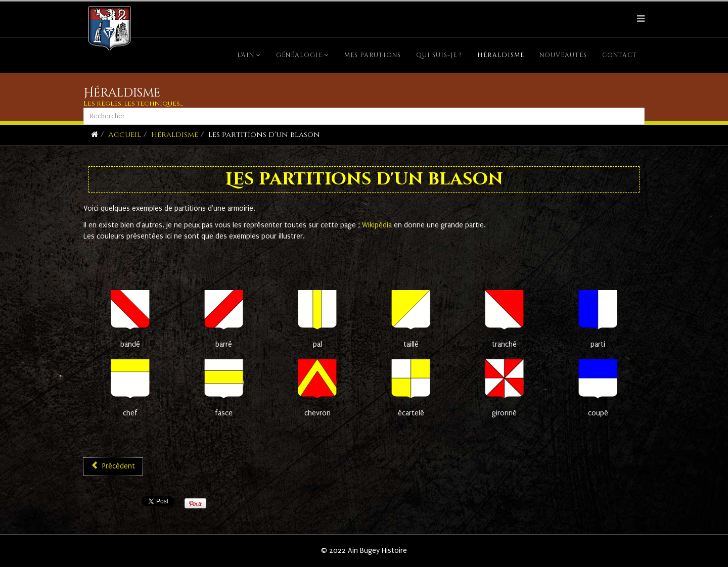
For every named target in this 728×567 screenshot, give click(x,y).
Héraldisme (501, 55)
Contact (620, 55)
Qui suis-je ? (439, 55)
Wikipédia (378, 225)
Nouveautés (563, 55)
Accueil (125, 135)
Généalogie (299, 55)
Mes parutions (373, 55)
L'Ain (246, 55)
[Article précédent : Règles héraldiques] (113, 466)
